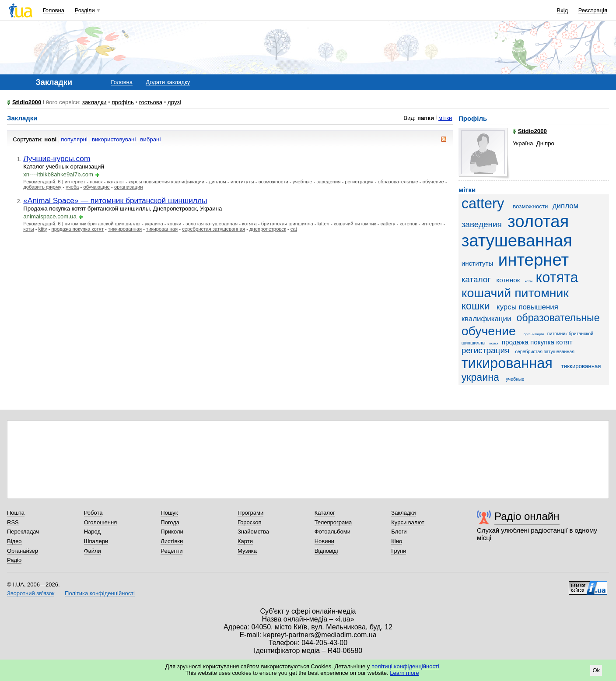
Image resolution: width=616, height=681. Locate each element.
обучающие (96, 187)
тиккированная (125, 229)
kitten (324, 224)
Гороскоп (249, 522)
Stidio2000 (27, 102)
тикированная (162, 229)
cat (294, 229)
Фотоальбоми (332, 532)
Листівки (172, 541)
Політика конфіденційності (100, 593)
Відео (14, 541)
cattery (388, 224)
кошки (175, 224)
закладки (94, 102)
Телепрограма (333, 522)
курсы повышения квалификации (166, 182)
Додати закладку (168, 82)
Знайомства (253, 532)
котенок (408, 224)
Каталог (325, 513)
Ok (596, 670)
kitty (43, 229)
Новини (324, 541)
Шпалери (96, 541)
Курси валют (408, 522)
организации (129, 187)
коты (28, 229)
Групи (399, 551)
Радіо (14, 560)
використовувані (114, 139)
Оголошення (101, 522)
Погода (170, 522)
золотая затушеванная (212, 224)
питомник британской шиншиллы (103, 224)
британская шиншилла (287, 224)
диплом (217, 182)
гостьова (151, 102)
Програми (250, 513)
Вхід (563, 10)
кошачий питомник (355, 224)
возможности (273, 182)
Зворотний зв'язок (31, 593)
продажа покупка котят (78, 229)
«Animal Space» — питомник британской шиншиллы (115, 200)
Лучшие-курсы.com (57, 158)
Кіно (397, 541)
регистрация (359, 182)
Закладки (403, 513)
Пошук (169, 513)
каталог (115, 182)
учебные (303, 182)
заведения (329, 182)
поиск (96, 182)
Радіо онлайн (527, 516)
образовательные (398, 182)
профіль (122, 102)
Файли (93, 551)
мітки (445, 118)
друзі (174, 102)
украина (154, 224)
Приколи (172, 532)
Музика (247, 551)
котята (249, 224)
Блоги (399, 532)
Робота (93, 513)
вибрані (150, 139)
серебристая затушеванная (213, 229)
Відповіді (326, 551)
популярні (74, 139)
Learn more (404, 673)
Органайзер (23, 551)
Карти (245, 541)
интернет (75, 182)
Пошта (16, 513)
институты (242, 182)
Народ (92, 532)
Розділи (85, 10)
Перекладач (23, 532)
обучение (433, 182)
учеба (72, 187)
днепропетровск (268, 229)
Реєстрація (593, 10)
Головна (54, 10)
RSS (13, 522)
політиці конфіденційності (405, 666)
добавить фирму (42, 187)
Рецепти (171, 551)
